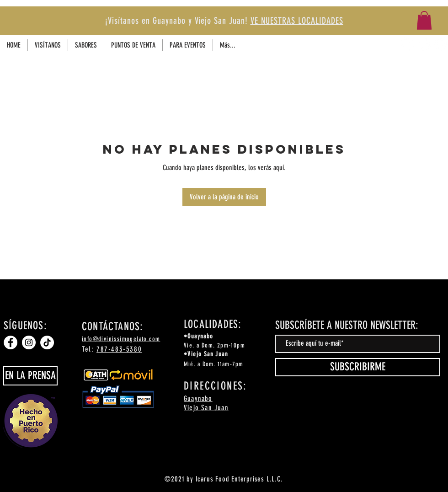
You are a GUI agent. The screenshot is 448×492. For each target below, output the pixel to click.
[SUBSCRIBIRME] (358, 367)
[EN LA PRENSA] (30, 376)
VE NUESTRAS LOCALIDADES (297, 21)
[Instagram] (424, 44)
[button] (424, 20)
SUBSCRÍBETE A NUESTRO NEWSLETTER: (347, 325)
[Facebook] (408, 44)
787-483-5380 (119, 349)
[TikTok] (441, 44)
